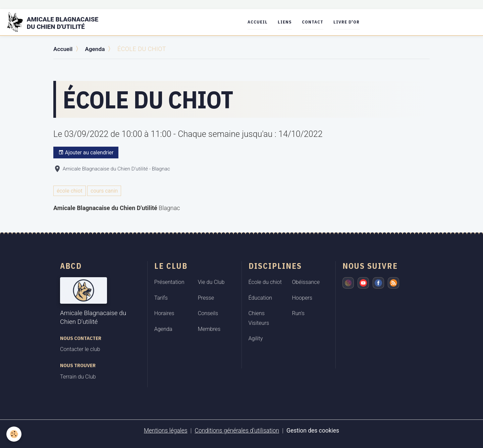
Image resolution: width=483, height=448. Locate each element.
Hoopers (302, 297)
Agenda (96, 49)
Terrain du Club (78, 376)
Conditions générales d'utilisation (237, 430)
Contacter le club (80, 349)
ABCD (71, 266)
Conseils (208, 313)
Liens (287, 22)
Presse (206, 297)
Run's (298, 313)
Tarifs (161, 297)
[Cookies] (14, 434)
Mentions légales (164, 430)
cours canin (104, 190)
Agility (256, 338)
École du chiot (265, 282)
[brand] (58, 22)
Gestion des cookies (315, 430)
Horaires (164, 313)
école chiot (70, 190)
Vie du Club (211, 282)
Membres (209, 329)
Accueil (260, 22)
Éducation (260, 297)
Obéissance (306, 282)
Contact (315, 22)
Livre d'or (349, 22)
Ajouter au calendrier (86, 152)
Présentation (169, 282)
